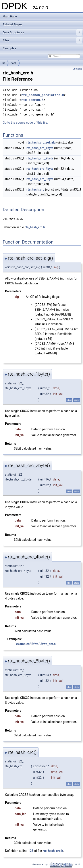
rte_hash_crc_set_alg (41, 142)
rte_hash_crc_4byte (40, 169)
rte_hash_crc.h (35, 227)
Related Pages (13, 24)
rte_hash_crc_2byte (40, 158)
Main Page (10, 16)
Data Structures (42, 32)
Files (42, 40)
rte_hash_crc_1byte (40, 148)
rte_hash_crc (35, 189)
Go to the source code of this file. (25, 123)
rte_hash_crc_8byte (40, 179)
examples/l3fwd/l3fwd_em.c (36, 644)
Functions (77, 69)
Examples (9, 48)
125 (31, 851)
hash (14, 63)
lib (4, 63)
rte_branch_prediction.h (43, 95)
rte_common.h (32, 100)
